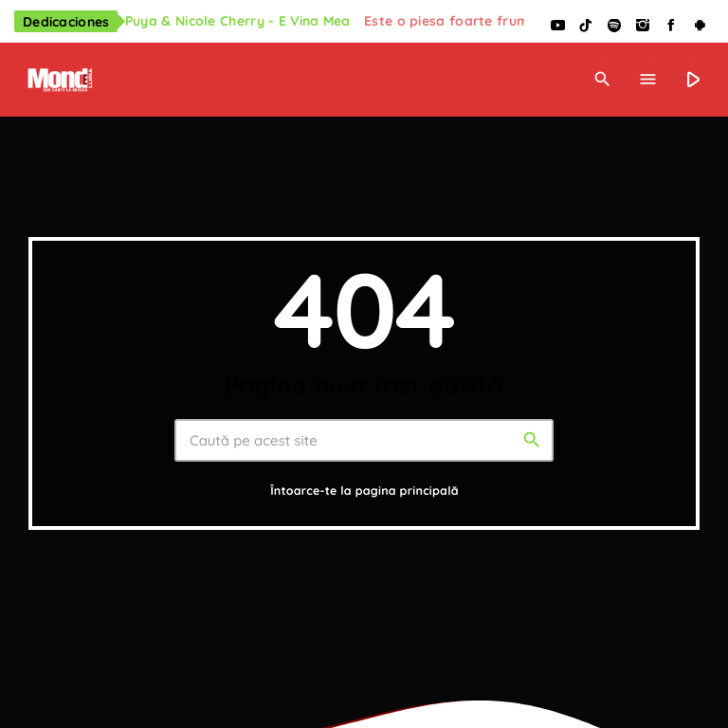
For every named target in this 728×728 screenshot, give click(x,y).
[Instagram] (643, 26)
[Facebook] (671, 26)
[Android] (700, 26)
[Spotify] (614, 26)
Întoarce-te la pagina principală (364, 491)
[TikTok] (586, 26)
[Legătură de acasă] (58, 80)
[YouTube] (557, 26)
